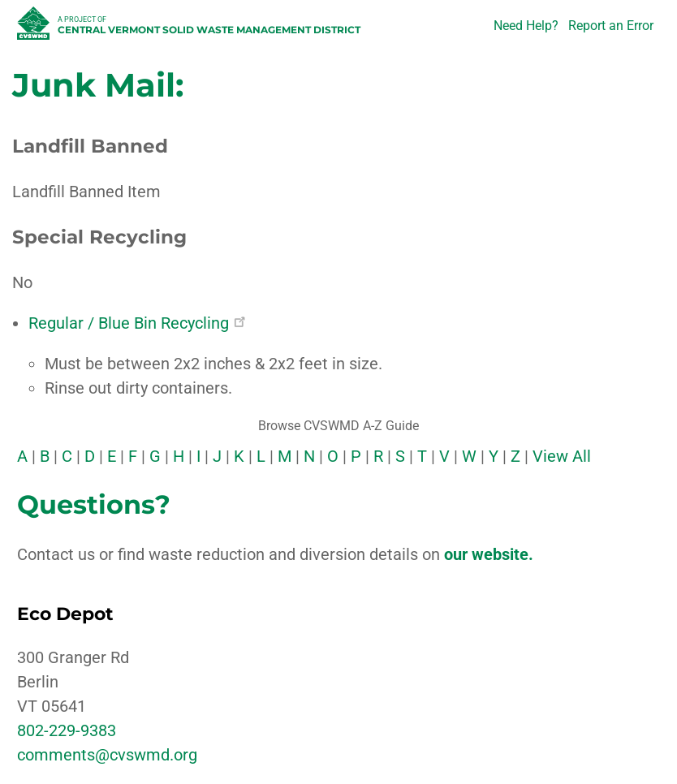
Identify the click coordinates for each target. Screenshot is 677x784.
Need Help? (526, 26)
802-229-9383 (67, 730)
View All (562, 456)
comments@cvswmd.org (107, 755)
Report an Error (611, 26)
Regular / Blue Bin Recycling (137, 323)
